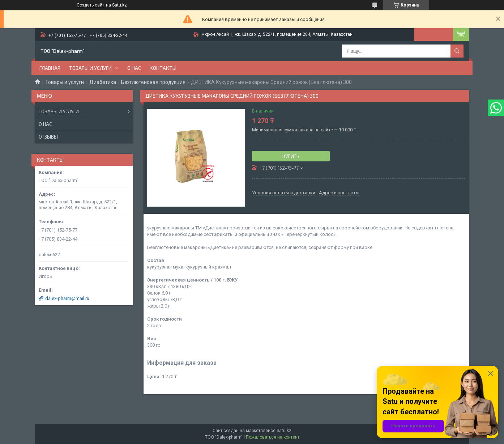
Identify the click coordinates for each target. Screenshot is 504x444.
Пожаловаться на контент (273, 437)
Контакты (163, 68)
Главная (50, 68)
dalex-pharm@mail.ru (67, 298)
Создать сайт (90, 5)
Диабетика (103, 82)
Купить (291, 156)
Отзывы (48, 137)
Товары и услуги (90, 68)
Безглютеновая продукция (153, 82)
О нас (134, 68)
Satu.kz (284, 431)
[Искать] (457, 51)
